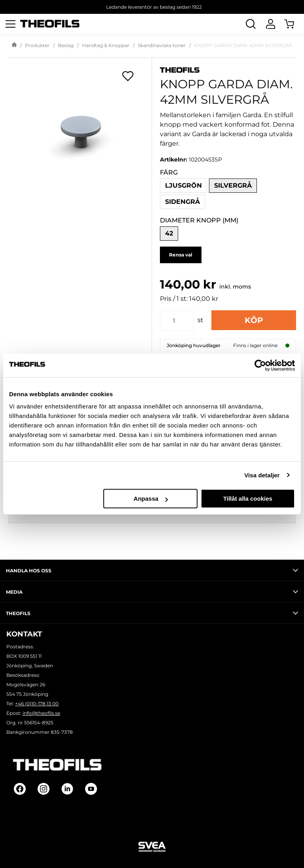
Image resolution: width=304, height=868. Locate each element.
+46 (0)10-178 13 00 (37, 704)
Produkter (37, 45)
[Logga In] (270, 24)
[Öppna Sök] (251, 24)
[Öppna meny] (10, 24)
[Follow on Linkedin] (67, 789)
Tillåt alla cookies (248, 499)
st (200, 320)
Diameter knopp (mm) (199, 220)
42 (169, 233)
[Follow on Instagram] (44, 789)
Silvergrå (233, 185)
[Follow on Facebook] (20, 789)
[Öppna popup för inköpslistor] (128, 76)
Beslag (66, 45)
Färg (169, 172)
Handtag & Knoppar (106, 45)
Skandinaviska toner (162, 45)
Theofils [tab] (152, 613)
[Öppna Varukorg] (294, 24)
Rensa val (181, 255)
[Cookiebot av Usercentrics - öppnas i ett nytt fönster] (260, 365)
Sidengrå (182, 202)
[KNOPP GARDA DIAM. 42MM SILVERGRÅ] (80, 124)
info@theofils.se (41, 713)
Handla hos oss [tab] (152, 570)
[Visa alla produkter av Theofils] (228, 69)
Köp (254, 320)
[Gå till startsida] (14, 46)
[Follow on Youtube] (91, 789)
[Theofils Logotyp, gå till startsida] (50, 24)
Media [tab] (152, 592)
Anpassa (151, 499)
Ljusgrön (183, 185)
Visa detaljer (262, 475)
